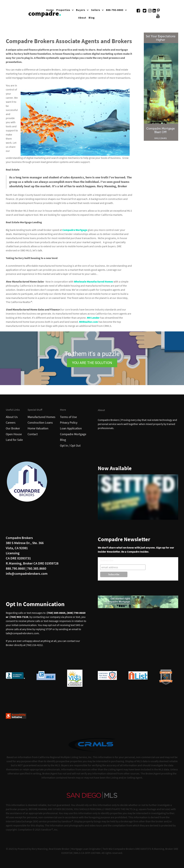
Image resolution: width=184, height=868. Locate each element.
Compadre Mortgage (75, 230)
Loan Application (71, 428)
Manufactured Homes (41, 417)
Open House (14, 434)
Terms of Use (68, 417)
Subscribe (107, 560)
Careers (11, 423)
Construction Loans (40, 423)
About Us (12, 417)
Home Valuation (38, 428)
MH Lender (93, 318)
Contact (33, 434)
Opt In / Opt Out (70, 446)
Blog (63, 440)
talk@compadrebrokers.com (22, 633)
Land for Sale (14, 440)
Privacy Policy (69, 423)
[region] (92, 358)
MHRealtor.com (89, 322)
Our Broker (13, 428)
